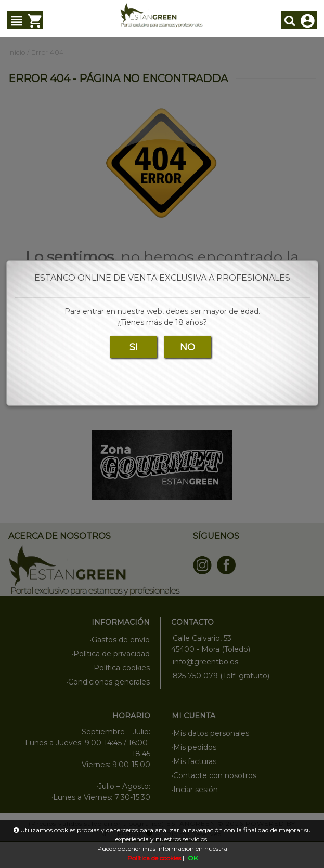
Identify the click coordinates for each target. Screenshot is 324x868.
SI (134, 347)
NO (187, 347)
